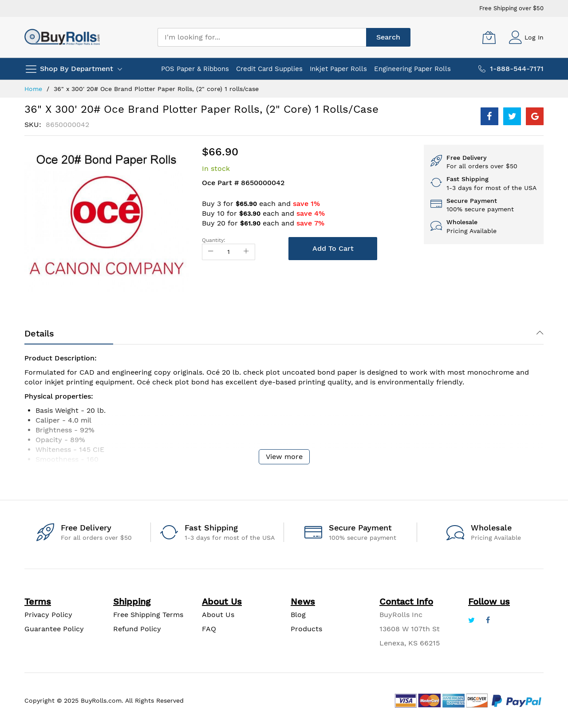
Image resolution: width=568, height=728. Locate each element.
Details (39, 333)
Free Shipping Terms (148, 615)
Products (306, 629)
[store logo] (62, 37)
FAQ (209, 629)
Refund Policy (137, 629)
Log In (534, 37)
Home (33, 89)
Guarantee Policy (54, 629)
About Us (218, 615)
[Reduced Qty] (211, 252)
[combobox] (262, 37)
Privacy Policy (48, 615)
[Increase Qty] (246, 252)
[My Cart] (489, 37)
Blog (298, 615)
